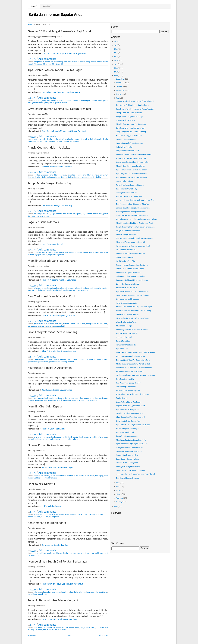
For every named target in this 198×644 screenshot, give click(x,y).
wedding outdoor (67, 362)
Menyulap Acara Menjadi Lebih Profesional (132, 295)
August (119, 94)
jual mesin (100, 628)
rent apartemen (50, 400)
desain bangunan (60, 62)
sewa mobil (36, 555)
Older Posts (104, 635)
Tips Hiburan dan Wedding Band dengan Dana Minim (136, 219)
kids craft (45, 517)
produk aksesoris (70, 290)
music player (89, 476)
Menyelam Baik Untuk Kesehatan (129, 451)
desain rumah (96, 62)
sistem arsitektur (67, 177)
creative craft (94, 514)
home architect (63, 141)
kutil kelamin (49, 324)
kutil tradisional (69, 324)
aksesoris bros (40, 288)
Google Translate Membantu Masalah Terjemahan (135, 227)
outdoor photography (79, 359)
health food (67, 437)
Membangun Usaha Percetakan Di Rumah (132, 330)
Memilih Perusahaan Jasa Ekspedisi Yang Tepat (134, 307)
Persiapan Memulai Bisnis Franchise (130, 371)
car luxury (73, 553)
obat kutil (103, 324)
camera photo (39, 359)
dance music (61, 476)
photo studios (54, 362)
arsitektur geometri (91, 175)
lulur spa (82, 592)
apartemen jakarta (56, 398)
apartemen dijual (41, 398)
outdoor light (65, 359)
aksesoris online (53, 288)
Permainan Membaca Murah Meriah (130, 269)
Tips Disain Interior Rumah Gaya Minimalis (132, 292)
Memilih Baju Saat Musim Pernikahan (130, 166)
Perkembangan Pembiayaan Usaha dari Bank (133, 246)
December (120, 79)
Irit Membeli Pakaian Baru (126, 250)
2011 (116, 68)
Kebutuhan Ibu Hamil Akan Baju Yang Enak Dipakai (135, 474)
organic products (71, 439)
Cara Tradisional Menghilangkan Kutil (52, 296)
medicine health (90, 437)
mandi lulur (33, 594)
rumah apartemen (64, 400)
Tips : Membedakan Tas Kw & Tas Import (132, 170)
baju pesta (77, 214)
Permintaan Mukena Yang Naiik (128, 390)
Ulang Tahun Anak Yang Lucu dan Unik (131, 417)
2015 (116, 53)
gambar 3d (41, 64)
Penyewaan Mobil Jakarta (126, 345)
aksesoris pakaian (67, 288)
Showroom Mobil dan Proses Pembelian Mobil (134, 368)
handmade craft (34, 517)
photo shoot (33, 362)
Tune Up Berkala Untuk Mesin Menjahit (53, 600)
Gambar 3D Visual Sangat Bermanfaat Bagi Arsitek (60, 31)
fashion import (85, 101)
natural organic (48, 439)
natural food (102, 437)
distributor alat (59, 628)
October (119, 87)
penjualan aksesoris (55, 290)
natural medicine (35, 439)
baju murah (67, 214)
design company (76, 252)
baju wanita (87, 214)
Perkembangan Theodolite (126, 387)
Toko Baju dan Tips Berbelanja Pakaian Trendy (134, 311)
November (120, 83)
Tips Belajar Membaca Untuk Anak (129, 196)
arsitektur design (75, 175)
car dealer (48, 553)
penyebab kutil (59, 326)
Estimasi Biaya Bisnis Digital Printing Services (133, 208)
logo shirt (52, 255)
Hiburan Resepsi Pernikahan (127, 234)
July (117, 98)
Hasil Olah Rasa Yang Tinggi (126, 261)
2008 (116, 507)
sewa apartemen (79, 400)
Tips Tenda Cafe (122, 349)
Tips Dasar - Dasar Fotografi (127, 333)
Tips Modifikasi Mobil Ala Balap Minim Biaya (133, 360)
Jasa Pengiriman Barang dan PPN (129, 383)
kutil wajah (81, 324)
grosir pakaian (49, 103)
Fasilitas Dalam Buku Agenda (127, 463)
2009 (116, 76)
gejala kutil (38, 324)
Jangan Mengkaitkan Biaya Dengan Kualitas (132, 162)
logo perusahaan (41, 255)
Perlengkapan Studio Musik (126, 193)
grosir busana (37, 103)
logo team (60, 255)
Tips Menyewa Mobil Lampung (128, 299)
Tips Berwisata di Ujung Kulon (127, 410)
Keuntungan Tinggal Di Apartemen (50, 368)
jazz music (71, 476)
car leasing (64, 553)
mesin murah (52, 630)
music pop (99, 476)
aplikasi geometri (41, 175)
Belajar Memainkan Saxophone (128, 231)
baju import (51, 101)
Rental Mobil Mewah (124, 337)
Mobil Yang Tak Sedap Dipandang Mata (131, 440)
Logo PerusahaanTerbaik (43, 222)
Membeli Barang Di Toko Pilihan (128, 273)
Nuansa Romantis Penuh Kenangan (50, 445)
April (118, 490)
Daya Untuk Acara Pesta (125, 257)
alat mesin (38, 628)
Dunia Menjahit (122, 398)
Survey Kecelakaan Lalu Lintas (127, 284)
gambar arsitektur (53, 177)
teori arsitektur (96, 177)
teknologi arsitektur (82, 177)
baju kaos (47, 214)
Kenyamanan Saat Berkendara (47, 523)
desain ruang (85, 62)
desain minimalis (66, 139)
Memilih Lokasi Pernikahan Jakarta (129, 413)
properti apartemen (36, 400)
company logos (52, 252)
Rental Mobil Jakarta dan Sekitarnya (130, 185)
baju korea (61, 101)
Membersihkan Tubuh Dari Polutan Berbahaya (57, 561)
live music (80, 476)
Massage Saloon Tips (124, 326)
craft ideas (49, 514)
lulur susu (90, 592)
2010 (116, 72)
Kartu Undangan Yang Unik (126, 303)
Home (34, 6)
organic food (59, 439)
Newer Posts (33, 635)
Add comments (47, 59)
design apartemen (72, 398)
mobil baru (99, 553)
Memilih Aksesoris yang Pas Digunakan (53, 261)
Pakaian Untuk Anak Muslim (127, 455)
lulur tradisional (101, 592)
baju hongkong (40, 101)
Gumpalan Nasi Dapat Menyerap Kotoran (132, 280)
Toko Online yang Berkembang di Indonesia (133, 394)
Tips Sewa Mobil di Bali (125, 432)
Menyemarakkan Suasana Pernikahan (130, 254)
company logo (40, 252)
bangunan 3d (39, 62)
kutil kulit (59, 324)
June (118, 483)
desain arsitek (40, 177)
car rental (82, 553)
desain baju (98, 214)
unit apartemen (92, 400)
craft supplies (82, 514)
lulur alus (47, 592)
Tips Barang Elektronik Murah (127, 478)
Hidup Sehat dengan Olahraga (127, 314)
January (119, 502)
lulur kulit (74, 592)
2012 (116, 64)
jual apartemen (101, 398)
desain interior (73, 62)
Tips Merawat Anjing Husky (126, 189)
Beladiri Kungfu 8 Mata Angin (127, 429)
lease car (90, 553)
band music (39, 476)
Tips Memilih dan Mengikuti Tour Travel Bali (133, 425)
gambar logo (98, 252)
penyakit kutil (47, 326)
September (120, 90)
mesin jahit (42, 630)
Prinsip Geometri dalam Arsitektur (50, 147)
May (118, 487)
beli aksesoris (95, 288)
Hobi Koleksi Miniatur (42, 484)
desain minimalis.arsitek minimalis (88, 139)
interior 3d (59, 64)
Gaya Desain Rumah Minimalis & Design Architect (60, 109)
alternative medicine (42, 437)
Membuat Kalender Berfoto (127, 288)
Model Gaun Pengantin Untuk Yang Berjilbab (133, 364)
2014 (116, 57)
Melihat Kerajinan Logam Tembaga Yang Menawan (135, 375)
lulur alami (38, 592)
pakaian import (61, 103)
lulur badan (56, 592)
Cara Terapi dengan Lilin (125, 379)
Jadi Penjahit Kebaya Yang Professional (131, 212)
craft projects (70, 514)
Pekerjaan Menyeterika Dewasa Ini (129, 448)
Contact (47, 6)
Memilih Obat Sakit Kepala (45, 406)
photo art (93, 359)
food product (56, 437)
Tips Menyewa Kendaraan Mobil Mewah (131, 174)
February (119, 498)
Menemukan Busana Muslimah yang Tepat (132, 318)
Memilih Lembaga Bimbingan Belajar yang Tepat (134, 223)
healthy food (78, 437)
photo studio (43, 362)
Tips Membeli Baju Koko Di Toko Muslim (131, 177)
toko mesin (62, 630)
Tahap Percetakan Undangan (127, 436)
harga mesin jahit (87, 628)
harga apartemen (87, 398)
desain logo (64, 252)
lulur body (65, 592)
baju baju (38, 214)
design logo (88, 252)
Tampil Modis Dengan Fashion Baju (50, 183)
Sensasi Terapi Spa (123, 341)
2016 (116, 49)
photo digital (102, 359)
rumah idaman (75, 141)
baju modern (57, 214)
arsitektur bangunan (58, 175)
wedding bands (51, 478)
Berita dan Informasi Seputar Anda (55, 14)
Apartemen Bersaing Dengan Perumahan (132, 444)
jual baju (36, 216)
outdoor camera (52, 359)
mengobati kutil (92, 324)
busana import (72, 101)
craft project (59, 514)
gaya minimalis (51, 141)
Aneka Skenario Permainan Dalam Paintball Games (135, 352)
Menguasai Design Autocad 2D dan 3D (131, 242)
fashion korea (97, 101)
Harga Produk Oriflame (125, 181)
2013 (116, 60)
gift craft (104, 514)
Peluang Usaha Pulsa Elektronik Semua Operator (135, 238)
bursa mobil (39, 553)
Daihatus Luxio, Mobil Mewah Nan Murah (132, 215)
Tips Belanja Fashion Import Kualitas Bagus (55, 70)
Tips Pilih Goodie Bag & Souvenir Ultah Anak (133, 204)
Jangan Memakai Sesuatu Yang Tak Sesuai (132, 265)
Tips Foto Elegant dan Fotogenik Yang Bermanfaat (135, 200)
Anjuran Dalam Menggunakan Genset (130, 406)
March (118, 494)
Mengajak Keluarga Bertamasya (128, 467)
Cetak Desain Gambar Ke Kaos (127, 459)
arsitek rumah (40, 139)
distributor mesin (73, 628)
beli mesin (48, 628)
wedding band (39, 478)
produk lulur (42, 594)
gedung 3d (50, 64)
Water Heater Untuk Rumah (127, 322)
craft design (39, 514)
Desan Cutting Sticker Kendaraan (129, 402)
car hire (56, 553)
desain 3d (49, 62)
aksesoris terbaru (82, 288)
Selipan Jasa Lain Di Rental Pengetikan (130, 276)
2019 (116, 41)
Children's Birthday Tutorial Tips (128, 421)
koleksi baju (44, 216)
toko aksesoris (83, 290)
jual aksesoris (41, 290)
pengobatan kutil (35, 326)
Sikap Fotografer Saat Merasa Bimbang (53, 332)
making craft (54, 517)
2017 (116, 45)
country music (50, 476)
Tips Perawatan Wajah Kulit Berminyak (131, 356)
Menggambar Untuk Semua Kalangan (130, 470)
